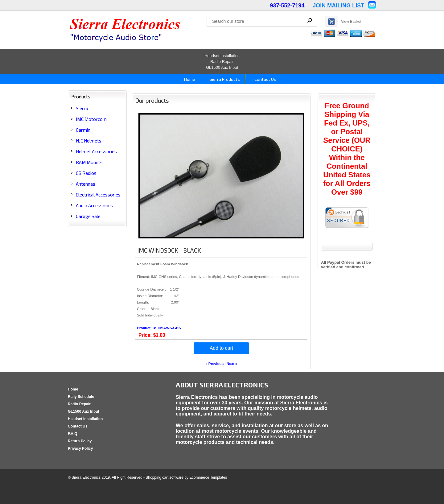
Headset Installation (222, 56)
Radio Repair (222, 62)
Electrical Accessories (98, 195)
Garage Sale (88, 216)
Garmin (83, 130)
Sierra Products (224, 79)
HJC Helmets (89, 141)
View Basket (351, 22)
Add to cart (221, 348)
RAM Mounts (89, 162)
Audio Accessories (95, 205)
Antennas (86, 184)
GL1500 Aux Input (222, 67)
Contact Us (265, 79)
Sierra (82, 108)
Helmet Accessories (96, 151)
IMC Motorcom (91, 119)
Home (189, 79)
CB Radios (86, 173)
